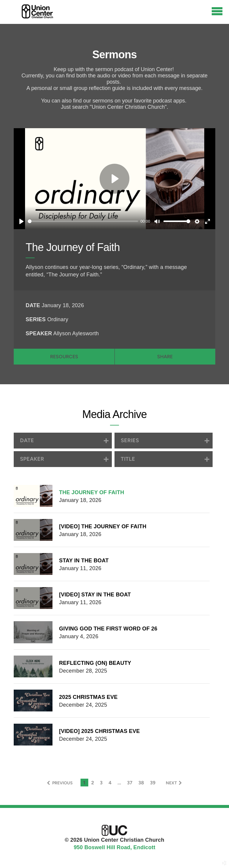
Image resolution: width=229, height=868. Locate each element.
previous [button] (62, 783)
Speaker (39, 333)
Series (36, 319)
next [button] (171, 783)
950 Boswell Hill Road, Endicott (114, 847)
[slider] (83, 221)
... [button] (119, 783)
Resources (64, 357)
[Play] (21, 221)
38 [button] (141, 783)
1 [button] (84, 783)
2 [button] (93, 783)
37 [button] (130, 783)
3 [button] (101, 783)
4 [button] (110, 783)
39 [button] (153, 783)
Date (33, 305)
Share (165, 357)
